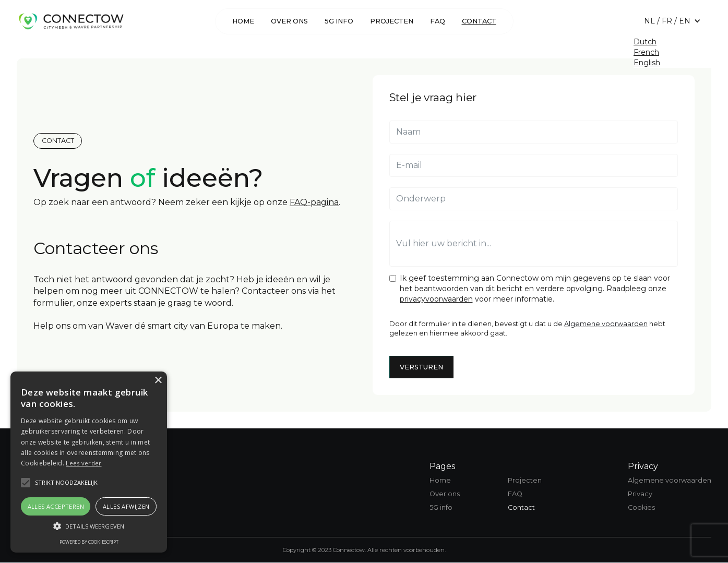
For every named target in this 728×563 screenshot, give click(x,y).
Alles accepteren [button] (56, 506)
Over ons (445, 494)
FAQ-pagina (314, 202)
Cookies (641, 507)
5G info (339, 21)
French (646, 52)
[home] (71, 21)
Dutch (645, 42)
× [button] (158, 381)
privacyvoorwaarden (436, 299)
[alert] (89, 462)
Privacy (640, 494)
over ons (289, 21)
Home (243, 21)
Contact (479, 21)
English (647, 63)
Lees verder (83, 463)
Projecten (392, 21)
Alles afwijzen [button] (126, 506)
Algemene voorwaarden (606, 324)
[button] (672, 21)
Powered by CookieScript (89, 542)
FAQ (438, 21)
